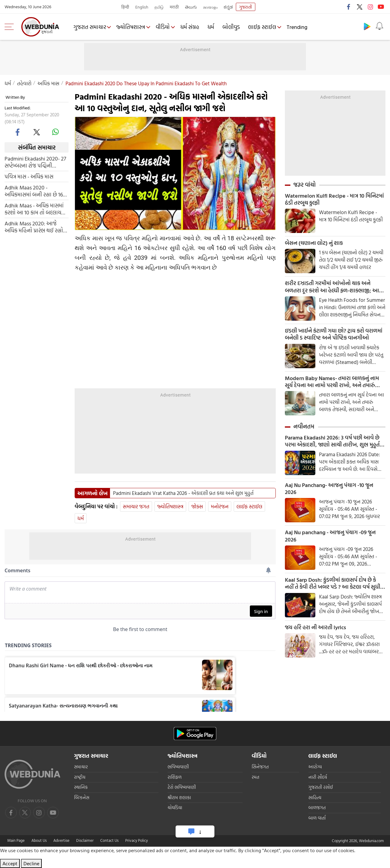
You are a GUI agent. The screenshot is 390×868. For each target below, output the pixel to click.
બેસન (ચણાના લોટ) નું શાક (314, 244)
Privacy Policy (136, 840)
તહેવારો (24, 83)
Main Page (16, 840)
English (142, 7)
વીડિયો (165, 27)
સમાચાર (81, 767)
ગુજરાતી (246, 7)
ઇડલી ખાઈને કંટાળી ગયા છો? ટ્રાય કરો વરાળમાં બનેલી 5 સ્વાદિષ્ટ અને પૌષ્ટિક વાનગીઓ (334, 336)
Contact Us (109, 840)
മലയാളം (210, 7)
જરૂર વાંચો (305, 185)
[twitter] (37, 132)
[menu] (11, 27)
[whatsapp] (55, 132)
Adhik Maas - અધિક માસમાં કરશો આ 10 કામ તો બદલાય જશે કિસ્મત (34, 209)
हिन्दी (125, 7)
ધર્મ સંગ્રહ (192, 27)
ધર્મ (213, 27)
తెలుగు (191, 7)
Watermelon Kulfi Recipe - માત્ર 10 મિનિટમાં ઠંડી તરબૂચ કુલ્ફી (334, 199)
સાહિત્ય (315, 797)
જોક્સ (197, 506)
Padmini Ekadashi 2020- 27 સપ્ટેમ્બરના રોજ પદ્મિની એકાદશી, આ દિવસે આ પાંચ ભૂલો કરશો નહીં (35, 162)
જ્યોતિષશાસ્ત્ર (132, 27)
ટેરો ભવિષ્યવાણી (182, 787)
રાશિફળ (175, 777)
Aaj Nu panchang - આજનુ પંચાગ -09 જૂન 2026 (330, 539)
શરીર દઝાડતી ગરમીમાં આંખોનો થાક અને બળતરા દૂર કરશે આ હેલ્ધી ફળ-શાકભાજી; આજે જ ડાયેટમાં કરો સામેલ (334, 288)
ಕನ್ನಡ (228, 7)
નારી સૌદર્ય (318, 777)
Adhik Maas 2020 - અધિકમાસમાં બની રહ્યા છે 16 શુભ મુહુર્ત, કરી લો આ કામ (34, 191)
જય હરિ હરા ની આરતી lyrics (316, 631)
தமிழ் (159, 7)
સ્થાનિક (81, 787)
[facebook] (18, 132)
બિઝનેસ (82, 797)
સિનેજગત (260, 767)
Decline (31, 863)
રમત (255, 777)
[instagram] (53, 813)
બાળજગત (317, 808)
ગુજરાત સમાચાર (90, 27)
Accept (10, 863)
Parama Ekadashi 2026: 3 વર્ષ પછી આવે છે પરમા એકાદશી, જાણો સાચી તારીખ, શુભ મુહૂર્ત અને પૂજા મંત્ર (332, 443)
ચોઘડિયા (175, 808)
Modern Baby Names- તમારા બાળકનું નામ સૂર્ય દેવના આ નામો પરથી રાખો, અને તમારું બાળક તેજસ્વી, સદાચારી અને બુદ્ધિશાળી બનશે (333, 383)
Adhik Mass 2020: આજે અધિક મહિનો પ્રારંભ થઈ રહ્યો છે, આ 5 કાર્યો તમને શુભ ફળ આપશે (34, 227)
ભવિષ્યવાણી (178, 767)
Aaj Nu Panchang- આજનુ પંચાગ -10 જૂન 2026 (329, 491)
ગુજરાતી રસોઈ (321, 787)
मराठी (174, 7)
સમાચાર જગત (136, 506)
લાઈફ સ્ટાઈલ (265, 27)
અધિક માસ (48, 83)
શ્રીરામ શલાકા (179, 797)
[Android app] (195, 734)
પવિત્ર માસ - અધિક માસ (29, 176)
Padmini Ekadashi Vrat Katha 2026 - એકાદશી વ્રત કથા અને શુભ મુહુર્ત (183, 493)
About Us (39, 840)
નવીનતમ (304, 429)
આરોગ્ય (315, 767)
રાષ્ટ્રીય (80, 777)
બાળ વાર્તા (317, 818)
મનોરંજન (220, 506)
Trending (300, 27)
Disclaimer (85, 840)
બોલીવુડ (234, 27)
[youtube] (39, 813)
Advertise (61, 840)
